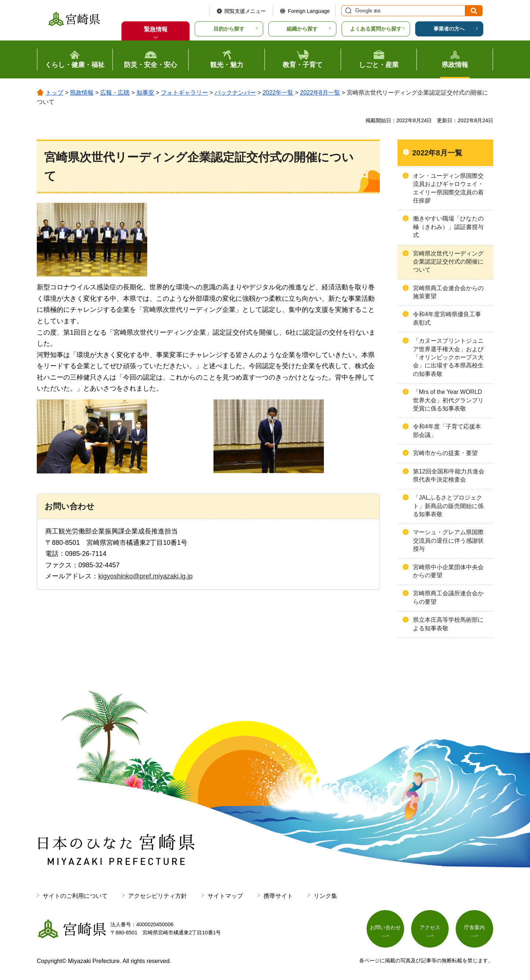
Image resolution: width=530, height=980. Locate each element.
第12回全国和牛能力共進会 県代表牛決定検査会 (449, 475)
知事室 (145, 93)
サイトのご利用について (75, 896)
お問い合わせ (385, 927)
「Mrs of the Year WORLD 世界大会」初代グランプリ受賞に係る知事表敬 (448, 400)
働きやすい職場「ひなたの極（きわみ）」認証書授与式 (448, 227)
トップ (54, 93)
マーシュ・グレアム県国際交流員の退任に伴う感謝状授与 (448, 540)
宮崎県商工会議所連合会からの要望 (448, 597)
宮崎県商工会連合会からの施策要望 (448, 292)
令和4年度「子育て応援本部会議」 (447, 431)
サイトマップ (225, 896)
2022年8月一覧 (320, 93)
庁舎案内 (474, 927)
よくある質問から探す (376, 29)
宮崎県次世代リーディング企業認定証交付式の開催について (448, 262)
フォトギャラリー (184, 93)
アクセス (430, 927)
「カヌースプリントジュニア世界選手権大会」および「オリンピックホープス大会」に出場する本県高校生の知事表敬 (448, 357)
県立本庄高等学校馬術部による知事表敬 (448, 624)
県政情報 (82, 93)
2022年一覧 (278, 93)
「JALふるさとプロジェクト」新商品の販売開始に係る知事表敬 (448, 506)
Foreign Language (309, 11)
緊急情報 (156, 29)
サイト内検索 (347, 11)
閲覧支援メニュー (245, 11)
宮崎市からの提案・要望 (445, 453)
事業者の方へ (449, 29)
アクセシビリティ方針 (158, 896)
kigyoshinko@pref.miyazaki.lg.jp (145, 576)
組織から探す (302, 29)
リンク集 (325, 896)
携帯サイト (278, 896)
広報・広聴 (115, 93)
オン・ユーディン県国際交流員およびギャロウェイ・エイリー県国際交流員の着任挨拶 (448, 188)
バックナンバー (235, 93)
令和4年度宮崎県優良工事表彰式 (447, 318)
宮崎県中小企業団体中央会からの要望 (448, 571)
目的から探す (229, 29)
